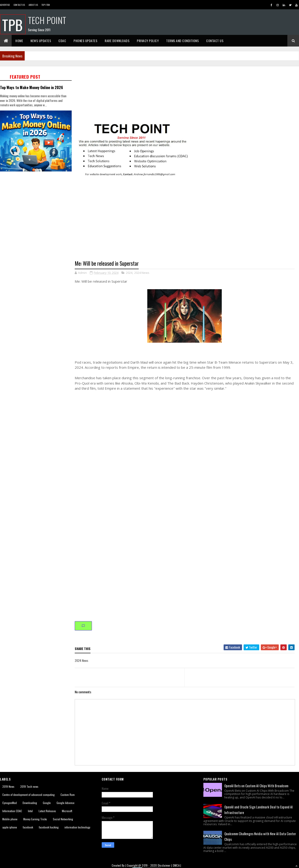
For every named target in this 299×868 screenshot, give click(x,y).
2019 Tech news (29, 786)
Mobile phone (10, 819)
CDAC (62, 41)
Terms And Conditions (182, 41)
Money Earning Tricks (35, 819)
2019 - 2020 (149, 865)
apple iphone (10, 827)
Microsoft (67, 811)
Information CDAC (12, 811)
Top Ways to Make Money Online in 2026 (32, 87)
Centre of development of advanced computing (29, 795)
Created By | (119, 865)
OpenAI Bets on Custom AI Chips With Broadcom (256, 786)
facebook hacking (49, 827)
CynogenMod (10, 803)
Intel (30, 811)
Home (19, 41)
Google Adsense (66, 803)
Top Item (46, 5)
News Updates (41, 41)
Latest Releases (47, 811)
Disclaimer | (165, 865)
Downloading (30, 803)
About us (33, 5)
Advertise (5, 5)
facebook (28, 827)
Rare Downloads (117, 41)
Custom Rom (68, 795)
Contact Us (19, 5)
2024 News (142, 273)
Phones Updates (85, 41)
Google (47, 803)
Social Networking (63, 819)
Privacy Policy (148, 41)
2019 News (8, 786)
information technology (77, 827)
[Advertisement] (44, 220)
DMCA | (177, 865)
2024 (129, 273)
